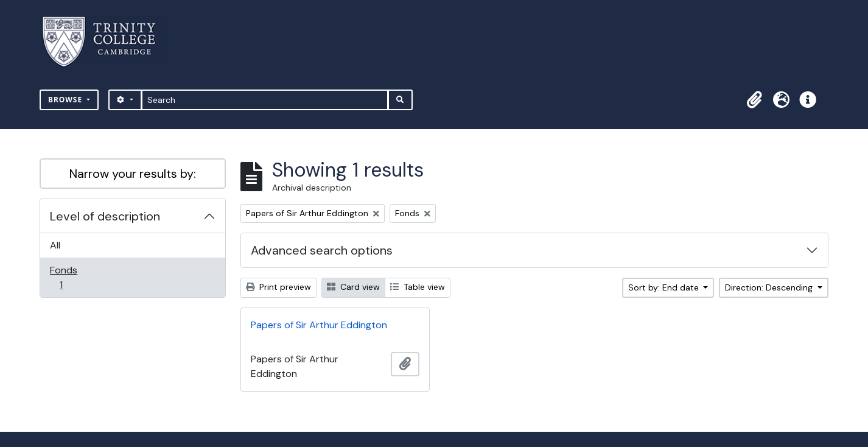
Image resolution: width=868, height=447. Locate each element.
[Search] (265, 100)
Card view (353, 287)
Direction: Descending (770, 287)
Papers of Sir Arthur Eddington (319, 325)
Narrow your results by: (133, 174)
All (55, 245)
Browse (66, 100)
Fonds (69, 277)
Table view (418, 287)
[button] (754, 100)
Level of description (105, 216)
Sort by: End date (665, 287)
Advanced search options (322, 250)
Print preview (278, 287)
